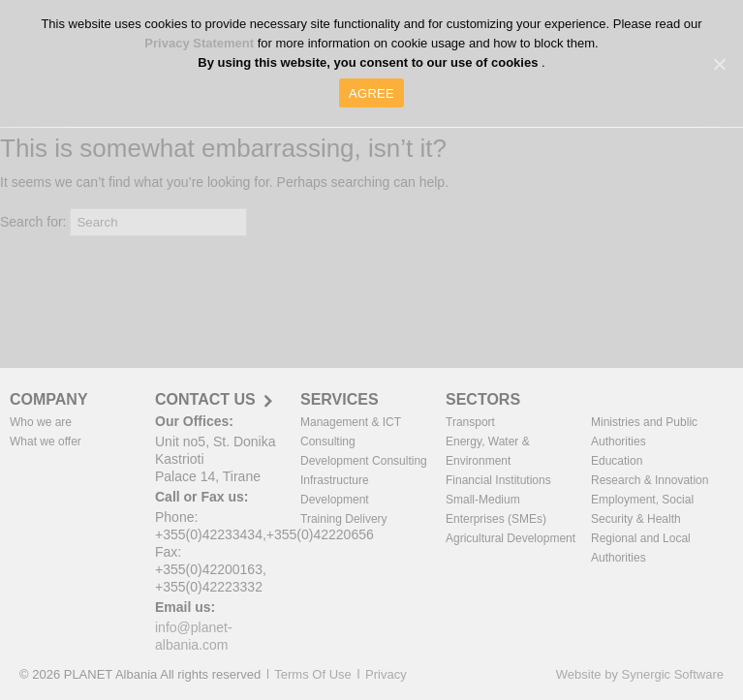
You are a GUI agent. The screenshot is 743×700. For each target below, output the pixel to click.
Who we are (41, 422)
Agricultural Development (511, 538)
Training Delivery (344, 519)
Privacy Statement (201, 43)
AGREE (371, 93)
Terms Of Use (312, 674)
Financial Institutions (498, 480)
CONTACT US (205, 400)
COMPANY (49, 399)
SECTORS (483, 399)
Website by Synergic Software (640, 674)
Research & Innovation (650, 480)
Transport (470, 422)
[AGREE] (719, 64)
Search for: (33, 222)
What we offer (46, 441)
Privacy (386, 674)
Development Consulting (364, 461)
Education (617, 461)
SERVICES (340, 399)
